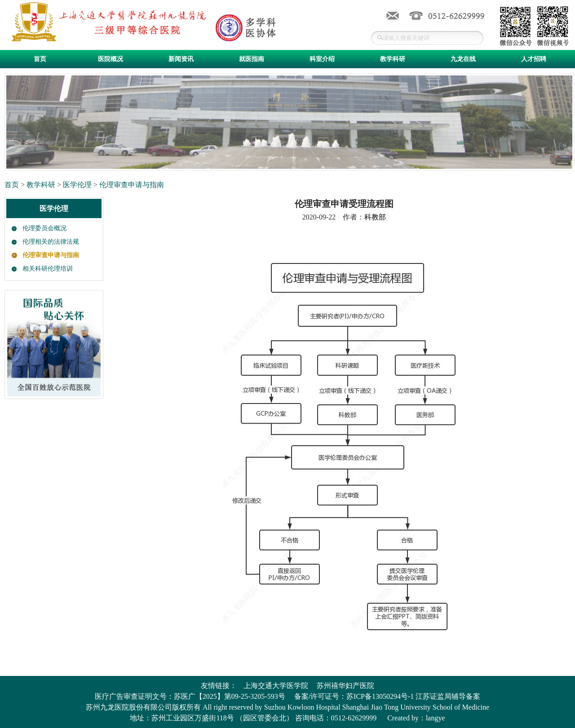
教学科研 (393, 59)
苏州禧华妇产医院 (345, 686)
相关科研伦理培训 (48, 269)
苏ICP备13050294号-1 (380, 696)
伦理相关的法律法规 (51, 242)
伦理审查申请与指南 (132, 185)
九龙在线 (463, 59)
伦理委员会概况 (44, 228)
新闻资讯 (181, 59)
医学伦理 (77, 185)
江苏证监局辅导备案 (448, 696)
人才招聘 (534, 59)
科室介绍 (322, 59)
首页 (40, 59)
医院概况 (111, 59)
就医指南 (252, 59)
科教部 (375, 217)
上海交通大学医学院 (276, 686)
